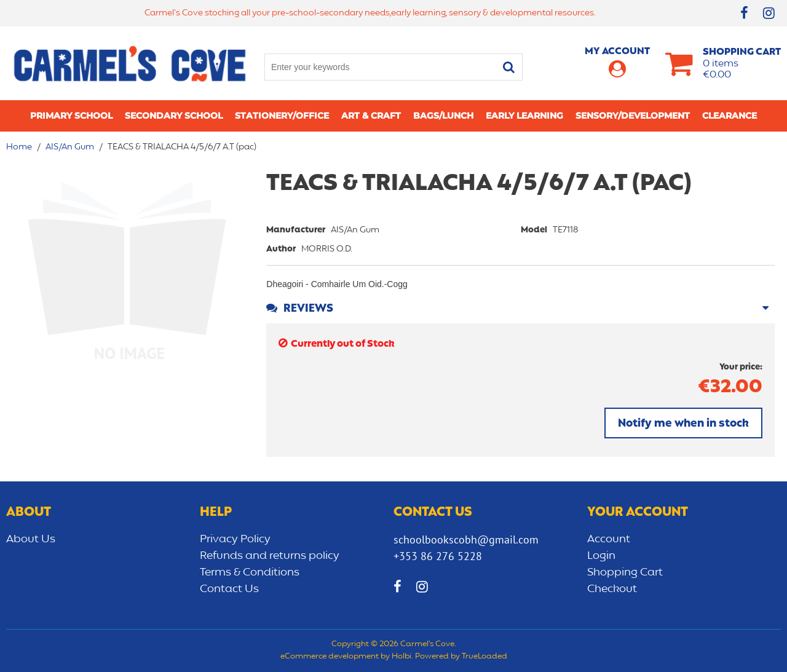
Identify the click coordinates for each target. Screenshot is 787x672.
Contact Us (229, 589)
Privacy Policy (235, 539)
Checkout (612, 589)
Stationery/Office (282, 116)
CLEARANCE (730, 116)
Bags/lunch (443, 116)
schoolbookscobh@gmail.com (466, 540)
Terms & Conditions (250, 572)
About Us (31, 539)
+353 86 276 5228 (438, 556)
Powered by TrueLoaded (461, 657)
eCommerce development (330, 657)
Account (609, 539)
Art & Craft (371, 116)
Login (601, 556)
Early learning (524, 116)
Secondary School (174, 116)
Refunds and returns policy (270, 556)
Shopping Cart (625, 572)
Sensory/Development (633, 116)
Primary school (71, 116)
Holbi (401, 657)
